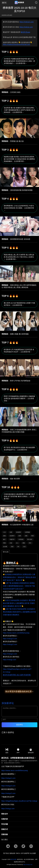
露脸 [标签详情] (4, 536)
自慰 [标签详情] (11, 532)
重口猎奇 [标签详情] (30, 539)
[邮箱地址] (31, 846)
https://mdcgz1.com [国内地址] (10, 654)
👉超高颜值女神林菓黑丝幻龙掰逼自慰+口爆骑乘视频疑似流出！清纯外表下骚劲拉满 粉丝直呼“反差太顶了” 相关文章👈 (19, 577)
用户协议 (6, 853)
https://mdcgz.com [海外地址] (10, 660)
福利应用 (31, 751)
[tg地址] (8, 846)
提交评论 (19, 725)
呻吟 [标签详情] (30, 543)
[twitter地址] (16, 846)
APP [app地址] (18, 751)
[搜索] (35, 3)
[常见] (19, 824)
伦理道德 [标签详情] (21, 539)
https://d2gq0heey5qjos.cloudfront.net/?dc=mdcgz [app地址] (19, 801)
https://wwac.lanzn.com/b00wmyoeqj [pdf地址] (16, 633)
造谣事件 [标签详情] (12, 536)
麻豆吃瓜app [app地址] (26, 32)
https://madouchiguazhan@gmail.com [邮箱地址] (16, 44)
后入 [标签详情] (17, 543)
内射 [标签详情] (11, 543)
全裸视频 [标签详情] (27, 532)
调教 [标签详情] (24, 543)
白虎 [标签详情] (24, 547)
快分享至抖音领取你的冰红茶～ (19, 691)
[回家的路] (19, 835)
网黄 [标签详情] (4, 543)
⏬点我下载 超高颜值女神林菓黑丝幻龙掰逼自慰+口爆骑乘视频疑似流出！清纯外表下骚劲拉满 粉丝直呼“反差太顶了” (19, 586)
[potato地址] (23, 846)
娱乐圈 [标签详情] (5, 547)
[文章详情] (19, 73)
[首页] (19, 3)
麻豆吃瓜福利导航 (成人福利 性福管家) (17, 675)
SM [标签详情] (18, 547)
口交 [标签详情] (4, 532)
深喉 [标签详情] (26, 536)
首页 (7, 751)
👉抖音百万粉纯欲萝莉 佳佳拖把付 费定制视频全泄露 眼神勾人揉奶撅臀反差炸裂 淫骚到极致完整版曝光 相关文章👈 (19, 603)
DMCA (18, 853)
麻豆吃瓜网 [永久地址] (14, 859)
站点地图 (33, 853)
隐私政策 (12, 853)
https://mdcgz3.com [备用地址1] (10, 639)
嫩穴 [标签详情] (4, 539)
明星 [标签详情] (32, 536)
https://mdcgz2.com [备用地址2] (10, 644)
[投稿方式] (19, 829)
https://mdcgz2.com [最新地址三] (8, 793)
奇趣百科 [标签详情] (12, 539)
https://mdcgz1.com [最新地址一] (8, 778)
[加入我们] (19, 840)
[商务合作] (19, 814)
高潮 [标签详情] (12, 547)
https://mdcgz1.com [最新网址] (27, 22)
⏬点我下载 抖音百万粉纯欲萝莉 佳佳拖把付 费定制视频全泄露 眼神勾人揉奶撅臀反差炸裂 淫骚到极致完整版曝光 (19, 612)
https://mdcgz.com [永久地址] (26, 27)
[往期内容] (19, 819)
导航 (4, 3)
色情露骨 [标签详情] (18, 532)
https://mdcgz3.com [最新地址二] (8, 786)
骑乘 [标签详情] (20, 536)
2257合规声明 (25, 853)
